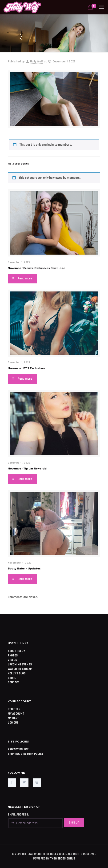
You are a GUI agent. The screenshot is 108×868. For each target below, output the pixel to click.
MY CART (13, 718)
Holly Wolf (37, 61)
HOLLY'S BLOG (17, 673)
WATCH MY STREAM (20, 669)
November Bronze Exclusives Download (37, 268)
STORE (12, 678)
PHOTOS (13, 655)
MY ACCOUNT (16, 714)
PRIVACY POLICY (18, 749)
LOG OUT (13, 723)
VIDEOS (12, 660)
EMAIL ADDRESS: (18, 815)
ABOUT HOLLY (16, 651)
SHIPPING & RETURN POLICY (26, 754)
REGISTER (14, 709)
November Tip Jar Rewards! (27, 468)
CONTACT (14, 682)
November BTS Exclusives (27, 368)
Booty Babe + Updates (24, 568)
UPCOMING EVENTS (20, 664)
